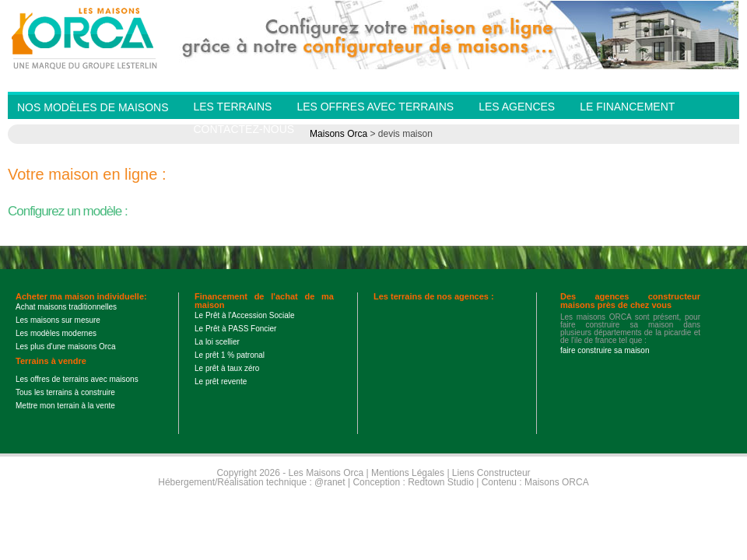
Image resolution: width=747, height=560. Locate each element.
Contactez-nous (244, 129)
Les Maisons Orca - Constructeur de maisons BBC (86, 37)
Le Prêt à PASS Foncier (235, 329)
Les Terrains (232, 107)
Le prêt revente (221, 381)
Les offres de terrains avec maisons (77, 379)
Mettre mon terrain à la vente (65, 406)
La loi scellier (217, 342)
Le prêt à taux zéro (227, 368)
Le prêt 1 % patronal (230, 355)
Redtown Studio (441, 482)
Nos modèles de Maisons (93, 107)
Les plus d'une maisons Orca (66, 346)
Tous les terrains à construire (65, 392)
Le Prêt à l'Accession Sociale (245, 315)
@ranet (330, 482)
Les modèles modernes (56, 333)
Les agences (517, 107)
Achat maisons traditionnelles (66, 307)
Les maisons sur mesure (58, 320)
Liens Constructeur (491, 473)
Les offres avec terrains (375, 107)
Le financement (627, 107)
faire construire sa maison (605, 350)
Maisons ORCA (557, 482)
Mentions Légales (408, 473)
